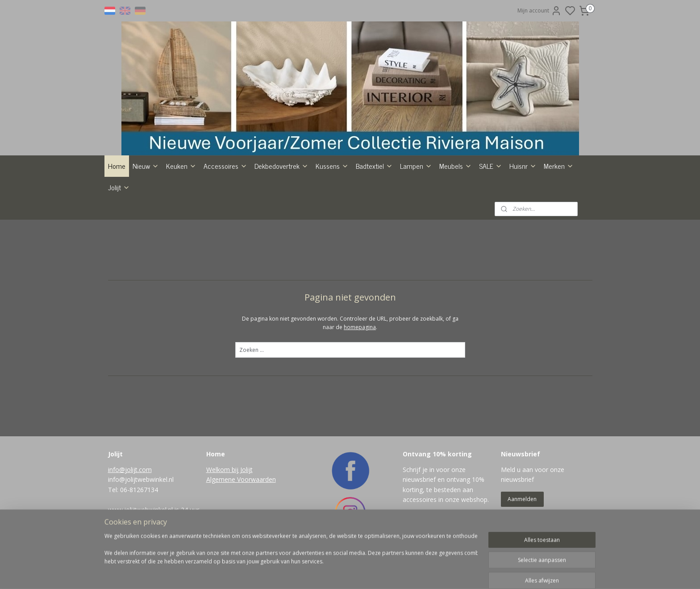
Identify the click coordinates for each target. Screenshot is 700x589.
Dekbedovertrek (281, 166)
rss (387, 573)
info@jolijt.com (130, 470)
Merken (559, 166)
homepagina (360, 327)
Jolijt (119, 187)
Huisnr (523, 166)
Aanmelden (522, 499)
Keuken (181, 166)
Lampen (416, 166)
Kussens (332, 166)
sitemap (368, 573)
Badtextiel (374, 166)
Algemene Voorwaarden (241, 479)
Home (117, 166)
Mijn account (540, 11)
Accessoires (225, 166)
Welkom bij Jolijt (229, 470)
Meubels (456, 166)
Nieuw (146, 166)
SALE (491, 166)
